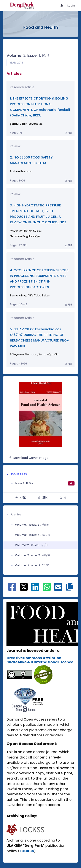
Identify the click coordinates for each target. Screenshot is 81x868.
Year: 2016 (16, 63)
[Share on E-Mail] (58, 589)
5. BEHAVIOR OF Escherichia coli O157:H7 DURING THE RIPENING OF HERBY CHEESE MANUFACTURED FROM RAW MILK (40, 338)
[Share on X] (24, 587)
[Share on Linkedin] (35, 589)
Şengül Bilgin (19, 124)
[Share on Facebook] (12, 589)
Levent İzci (36, 124)
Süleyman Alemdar (23, 354)
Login (71, 6)
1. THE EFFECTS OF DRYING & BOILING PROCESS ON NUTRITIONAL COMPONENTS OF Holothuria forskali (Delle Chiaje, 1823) (40, 107)
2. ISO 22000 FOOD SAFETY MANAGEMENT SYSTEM (31, 160)
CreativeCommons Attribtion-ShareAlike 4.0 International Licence (40, 660)
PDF (68, 133)
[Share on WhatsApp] (47, 589)
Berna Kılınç (18, 295)
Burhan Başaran (21, 171)
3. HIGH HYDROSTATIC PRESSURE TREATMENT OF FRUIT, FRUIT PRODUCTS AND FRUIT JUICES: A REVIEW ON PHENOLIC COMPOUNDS (38, 214)
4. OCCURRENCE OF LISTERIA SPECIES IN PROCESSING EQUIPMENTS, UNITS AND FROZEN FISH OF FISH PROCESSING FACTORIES (39, 279)
